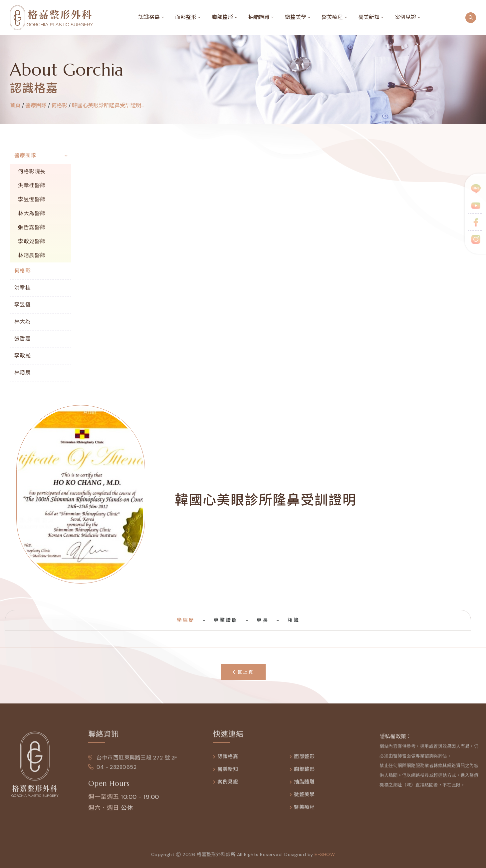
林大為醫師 (32, 213)
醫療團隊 (25, 155)
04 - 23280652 (112, 770)
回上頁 (243, 672)
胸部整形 (222, 17)
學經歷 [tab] (186, 620)
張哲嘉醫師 (32, 227)
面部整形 (186, 17)
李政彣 (23, 356)
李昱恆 (23, 305)
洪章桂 (23, 288)
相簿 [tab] (294, 620)
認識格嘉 (149, 17)
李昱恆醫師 (32, 199)
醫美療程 (332, 17)
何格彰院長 (32, 171)
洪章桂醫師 (32, 185)
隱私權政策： (395, 740)
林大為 (23, 322)
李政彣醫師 (32, 241)
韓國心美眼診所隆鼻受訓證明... (108, 105)
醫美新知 (369, 17)
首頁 (15, 105)
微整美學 (296, 17)
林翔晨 (23, 373)
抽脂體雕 (259, 17)
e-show (325, 857)
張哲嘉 (23, 339)
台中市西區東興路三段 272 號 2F (133, 761)
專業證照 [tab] (226, 620)
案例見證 (405, 17)
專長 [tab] (263, 620)
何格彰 (59, 105)
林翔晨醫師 (32, 255)
